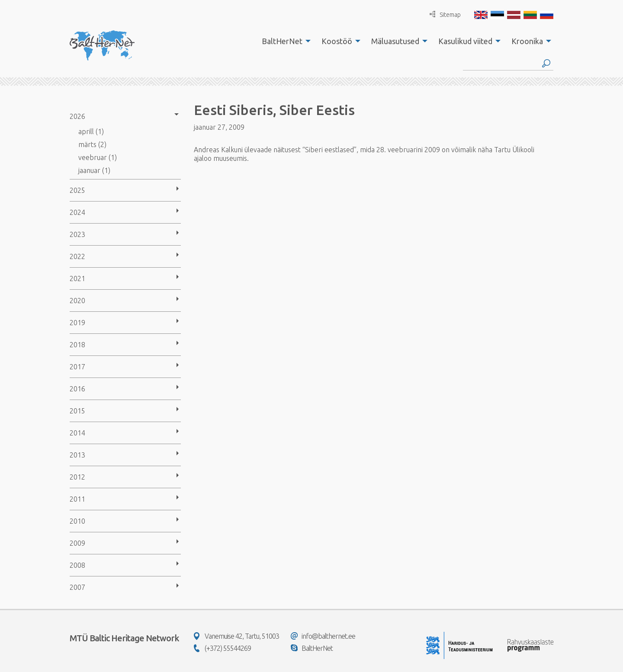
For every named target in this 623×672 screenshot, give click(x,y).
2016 (77, 389)
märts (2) (92, 144)
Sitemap (445, 14)
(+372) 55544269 (222, 648)
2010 (77, 521)
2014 (77, 433)
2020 (77, 301)
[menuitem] (284, 41)
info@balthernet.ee (323, 636)
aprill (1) (91, 131)
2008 (77, 565)
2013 (77, 455)
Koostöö (337, 41)
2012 (77, 477)
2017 (77, 367)
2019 (77, 323)
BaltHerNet (282, 41)
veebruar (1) (98, 157)
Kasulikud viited (465, 41)
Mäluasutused (395, 41)
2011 (77, 499)
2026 (77, 116)
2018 (77, 345)
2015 (77, 411)
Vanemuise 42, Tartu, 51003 (236, 636)
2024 (77, 212)
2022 (77, 256)
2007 (77, 587)
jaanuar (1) (94, 170)
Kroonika (527, 41)
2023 (77, 234)
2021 (77, 278)
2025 (77, 190)
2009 (77, 543)
